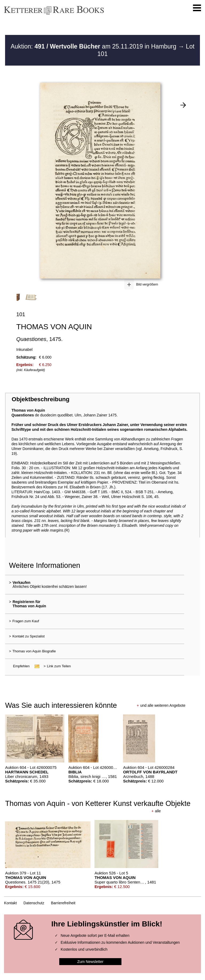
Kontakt (10, 903)
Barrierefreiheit (63, 903)
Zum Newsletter (90, 962)
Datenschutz (34, 903)
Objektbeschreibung (41, 399)
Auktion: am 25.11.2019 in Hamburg (94, 46)
